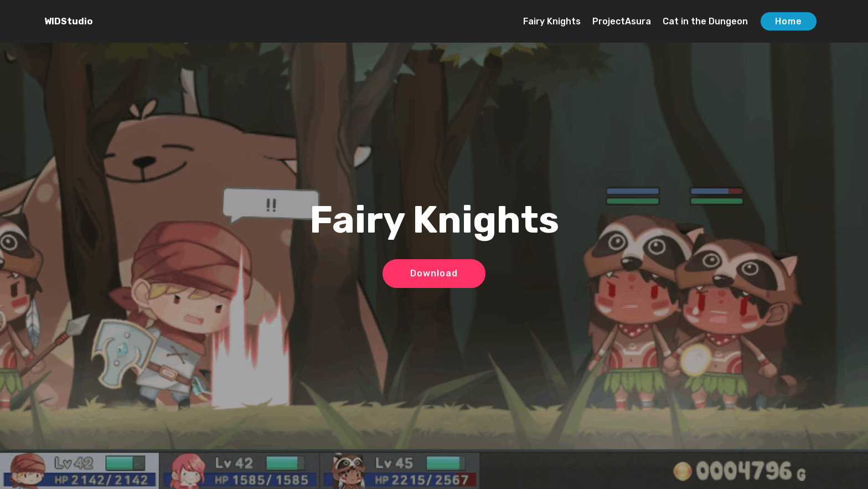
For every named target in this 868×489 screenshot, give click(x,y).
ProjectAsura (622, 21)
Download (434, 273)
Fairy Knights (552, 21)
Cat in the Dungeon (705, 21)
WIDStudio (68, 21)
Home (789, 21)
